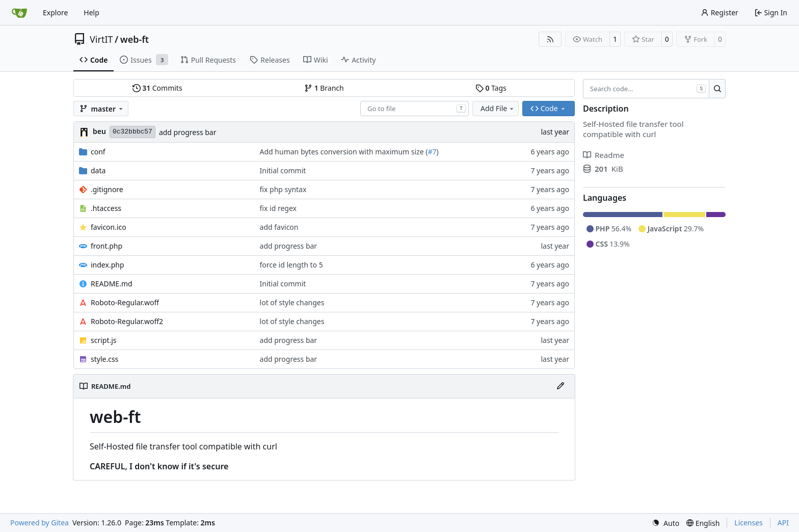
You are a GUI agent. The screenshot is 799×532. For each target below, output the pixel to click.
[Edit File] (561, 386)
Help (91, 12)
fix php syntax (283, 189)
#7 (432, 152)
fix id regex (278, 208)
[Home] (19, 13)
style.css (104, 359)
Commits (157, 88)
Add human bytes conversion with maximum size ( (344, 152)
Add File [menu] (498, 108)
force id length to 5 (291, 265)
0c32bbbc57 (132, 132)
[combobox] (415, 109)
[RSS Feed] (550, 39)
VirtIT (101, 39)
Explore (55, 12)
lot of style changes (292, 302)
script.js (104, 340)
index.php (108, 265)
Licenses (749, 523)
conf (98, 152)
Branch (324, 88)
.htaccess (106, 208)
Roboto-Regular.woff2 (127, 321)
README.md (112, 284)
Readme (604, 155)
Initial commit (283, 170)
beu (99, 131)
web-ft (135, 39)
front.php (106, 246)
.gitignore (107, 189)
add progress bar (188, 132)
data (98, 170)
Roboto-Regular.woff (125, 302)
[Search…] (717, 89)
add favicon (279, 227)
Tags (491, 88)
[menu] (665, 523)
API (783, 523)
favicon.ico (109, 227)
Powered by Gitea (39, 523)
